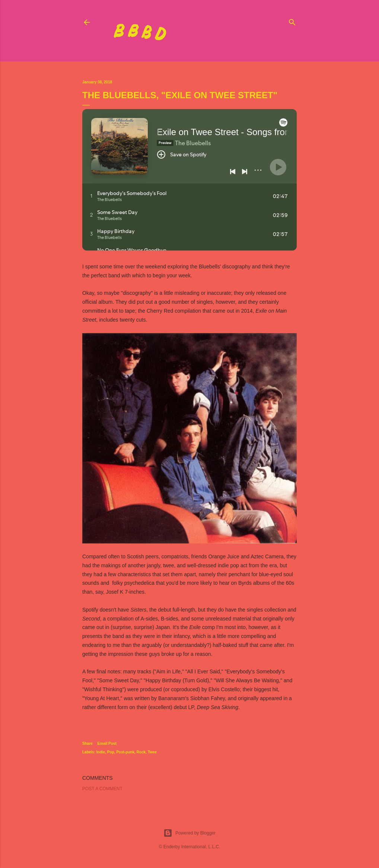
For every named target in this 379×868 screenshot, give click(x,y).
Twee (152, 752)
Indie (101, 752)
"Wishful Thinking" (103, 689)
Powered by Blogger (189, 833)
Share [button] (87, 743)
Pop (111, 752)
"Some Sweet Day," (120, 680)
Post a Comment (102, 789)
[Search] (292, 21)
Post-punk (125, 752)
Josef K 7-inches (125, 592)
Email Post (107, 743)
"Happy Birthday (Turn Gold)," (178, 680)
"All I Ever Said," (204, 671)
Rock (141, 752)
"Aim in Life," (169, 671)
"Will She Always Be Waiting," (248, 680)
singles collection (267, 610)
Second (91, 619)
